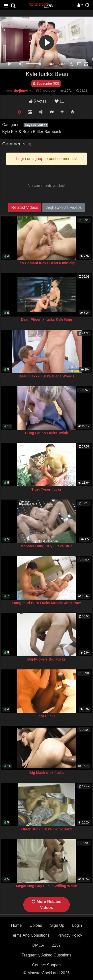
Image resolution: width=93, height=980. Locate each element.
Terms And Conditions (30, 935)
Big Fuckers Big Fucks (46, 659)
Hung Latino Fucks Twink (46, 433)
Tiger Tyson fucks (47, 489)
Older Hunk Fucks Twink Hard (47, 829)
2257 (56, 945)
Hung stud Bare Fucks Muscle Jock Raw (47, 603)
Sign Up (57, 925)
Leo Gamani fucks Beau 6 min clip (47, 263)
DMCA (38, 945)
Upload (36, 925)
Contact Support (47, 965)
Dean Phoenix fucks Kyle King (46, 319)
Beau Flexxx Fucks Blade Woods (46, 376)
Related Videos (25, 207)
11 (59, 101)
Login (77, 925)
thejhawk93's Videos (64, 207)
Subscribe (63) (46, 83)
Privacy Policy (70, 935)
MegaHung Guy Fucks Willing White (46, 886)
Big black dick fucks (46, 773)
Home (16, 925)
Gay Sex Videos (36, 125)
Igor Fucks (46, 716)
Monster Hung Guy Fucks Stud (46, 546)
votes (38, 101)
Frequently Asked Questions (46, 955)
